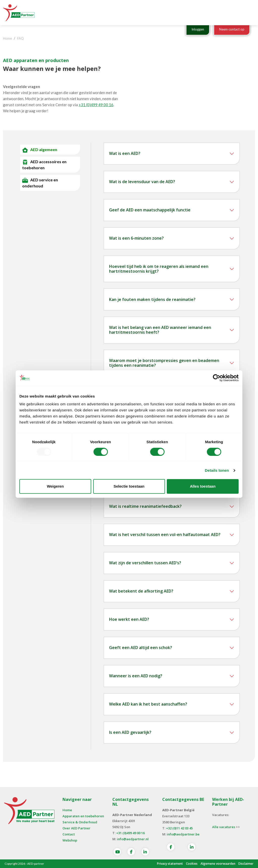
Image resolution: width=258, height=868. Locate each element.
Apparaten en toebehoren (83, 816)
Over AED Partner (76, 828)
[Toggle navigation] (248, 13)
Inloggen (198, 29)
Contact (69, 834)
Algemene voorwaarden (218, 864)
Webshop (70, 840)
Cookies (192, 864)
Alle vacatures (224, 827)
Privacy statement (170, 864)
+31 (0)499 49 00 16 (96, 105)
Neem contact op (232, 29)
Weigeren (55, 486)
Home (67, 810)
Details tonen (217, 470)
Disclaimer (246, 864)
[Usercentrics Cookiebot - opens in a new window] (217, 378)
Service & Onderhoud (80, 822)
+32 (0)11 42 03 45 (179, 828)
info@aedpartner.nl (133, 839)
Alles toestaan (203, 486)
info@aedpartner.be (183, 834)
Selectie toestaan (129, 486)
